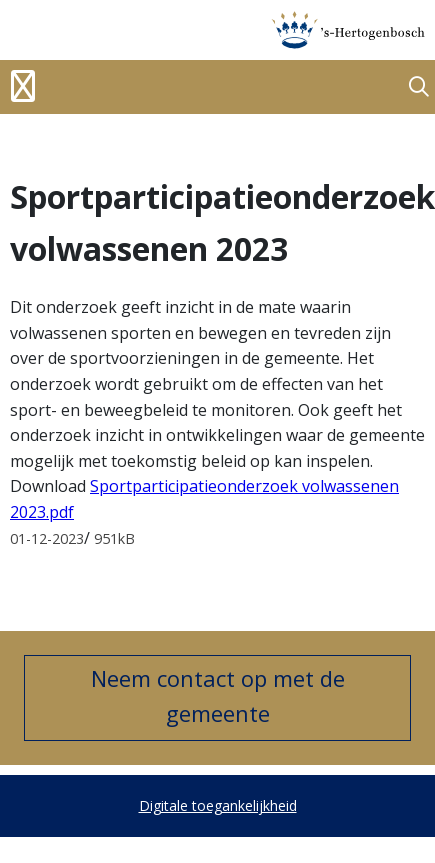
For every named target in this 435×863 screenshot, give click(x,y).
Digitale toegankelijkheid (218, 805)
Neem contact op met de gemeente (218, 695)
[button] (419, 87)
